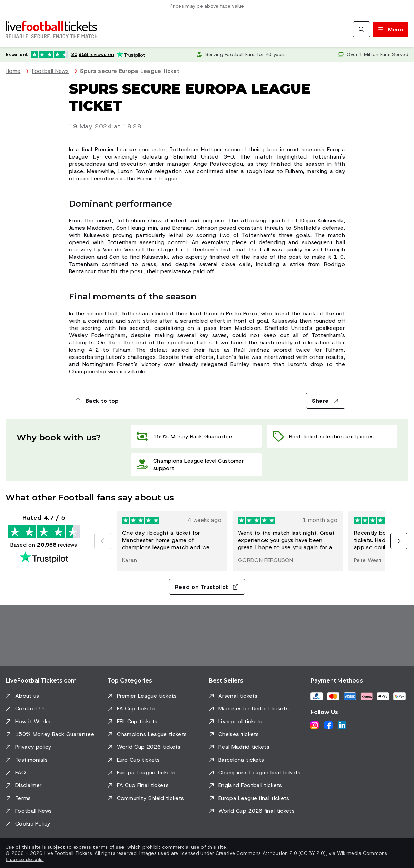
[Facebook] (328, 725)
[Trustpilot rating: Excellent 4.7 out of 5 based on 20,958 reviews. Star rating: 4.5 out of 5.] (75, 54)
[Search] (362, 29)
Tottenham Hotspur (196, 149)
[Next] (399, 541)
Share (326, 401)
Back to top (97, 401)
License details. (24, 859)
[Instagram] (315, 725)
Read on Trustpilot (207, 587)
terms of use (109, 847)
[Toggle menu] (391, 29)
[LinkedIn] (342, 725)
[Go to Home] (51, 29)
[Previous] (103, 541)
